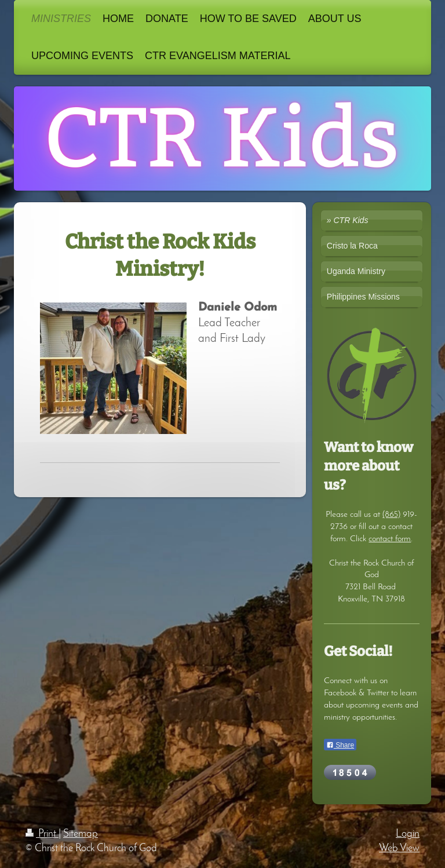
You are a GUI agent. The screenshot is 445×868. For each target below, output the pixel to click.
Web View (399, 849)
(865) (391, 515)
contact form (390, 539)
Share (340, 745)
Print (42, 834)
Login (408, 834)
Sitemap (81, 834)
